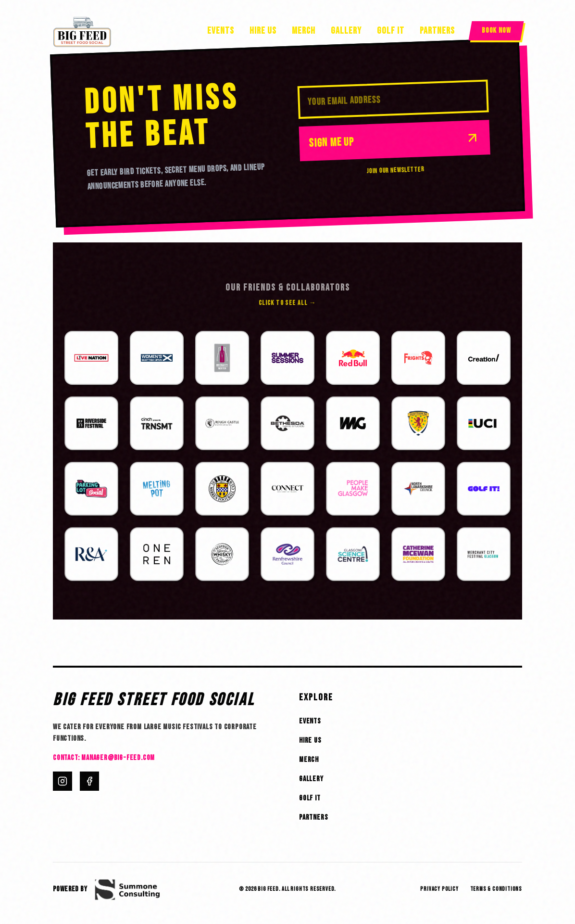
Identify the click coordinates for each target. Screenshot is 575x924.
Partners (437, 31)
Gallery (346, 31)
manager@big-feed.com (118, 758)
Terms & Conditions (496, 889)
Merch (304, 31)
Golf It (391, 31)
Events (221, 31)
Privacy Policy (439, 889)
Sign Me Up (394, 140)
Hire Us (263, 31)
